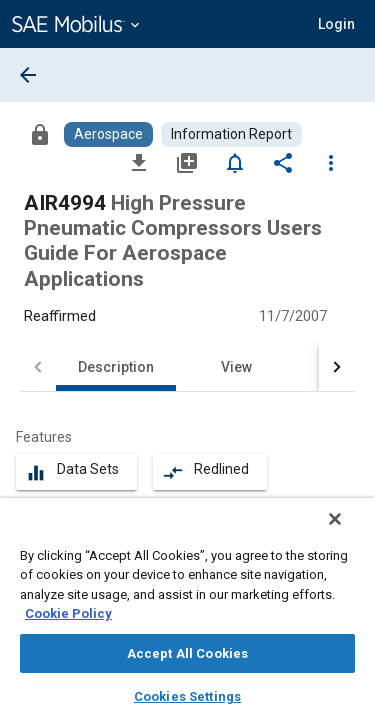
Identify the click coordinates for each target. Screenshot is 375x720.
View (236, 367)
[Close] (349, 532)
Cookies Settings (187, 696)
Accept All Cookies (187, 653)
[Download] (139, 162)
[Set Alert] (235, 162)
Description (116, 367)
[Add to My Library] (187, 162)
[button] (336, 24)
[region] (187, 615)
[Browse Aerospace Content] (108, 134)
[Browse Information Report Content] (231, 134)
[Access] (40, 134)
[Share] (283, 162)
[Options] (331, 162)
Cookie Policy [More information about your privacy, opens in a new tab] (68, 613)
